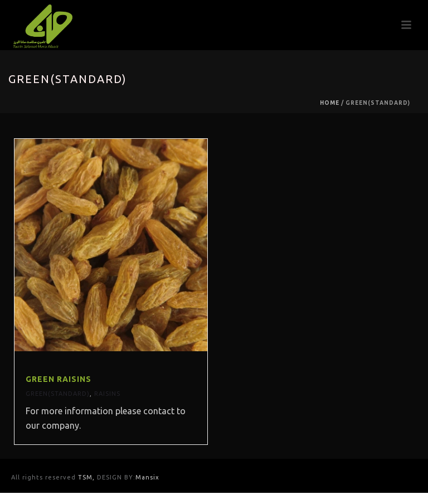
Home (330, 103)
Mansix (147, 477)
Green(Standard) (58, 394)
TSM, (87, 477)
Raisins (107, 394)
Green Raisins (59, 379)
